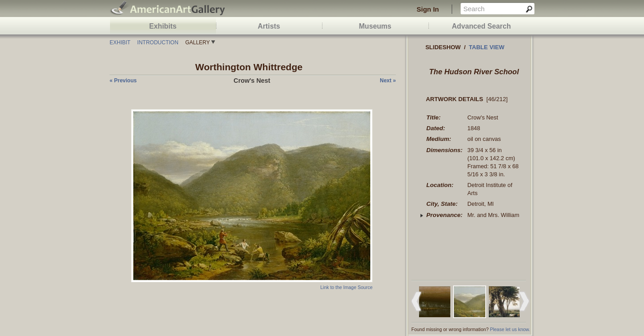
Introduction (158, 43)
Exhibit (120, 43)
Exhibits (163, 26)
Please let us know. (510, 329)
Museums (375, 26)
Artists (269, 26)
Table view (487, 47)
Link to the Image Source (346, 287)
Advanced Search (481, 26)
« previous (123, 81)
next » (388, 81)
